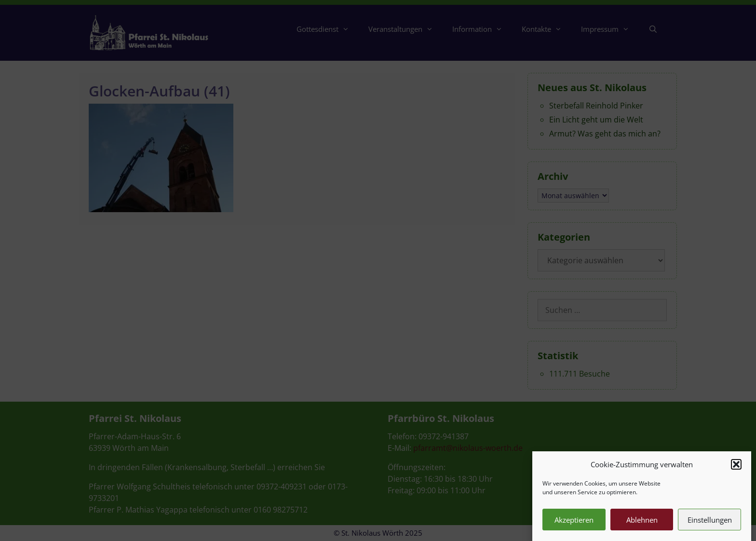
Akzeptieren (574, 526)
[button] (736, 470)
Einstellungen (710, 526)
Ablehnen (642, 526)
